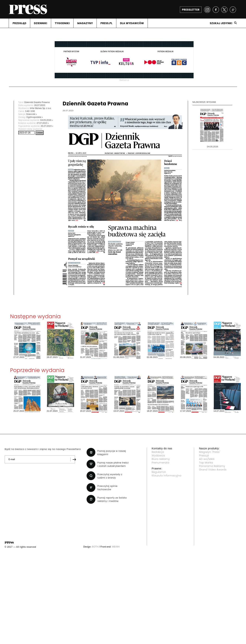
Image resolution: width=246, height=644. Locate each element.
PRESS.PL (106, 23)
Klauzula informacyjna (167, 476)
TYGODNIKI (62, 23)
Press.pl (204, 455)
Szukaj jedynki (221, 23)
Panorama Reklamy (212, 466)
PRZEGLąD (19, 23)
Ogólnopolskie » (35, 117)
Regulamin (159, 472)
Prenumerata (161, 463)
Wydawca (158, 455)
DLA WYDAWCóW (132, 23)
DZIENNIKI (41, 23)
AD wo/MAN (207, 459)
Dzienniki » (32, 114)
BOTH (95, 547)
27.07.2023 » (43, 123)
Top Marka (206, 463)
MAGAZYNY (85, 23)
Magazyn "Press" (210, 452)
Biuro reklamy (161, 459)
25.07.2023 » (47, 126)
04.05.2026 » (47, 120)
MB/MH (116, 547)
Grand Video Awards (213, 470)
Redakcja (158, 452)
